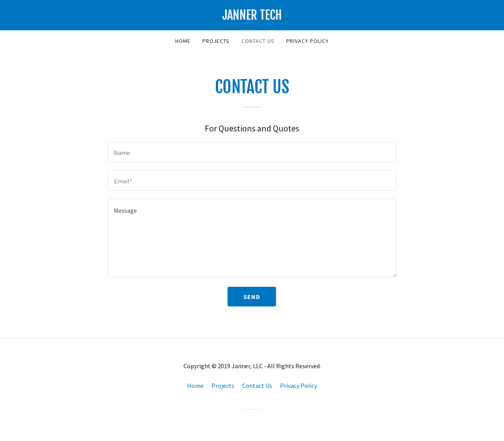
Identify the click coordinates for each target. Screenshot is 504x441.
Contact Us (258, 41)
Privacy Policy (308, 41)
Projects (216, 41)
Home (183, 41)
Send (252, 297)
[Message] (252, 238)
